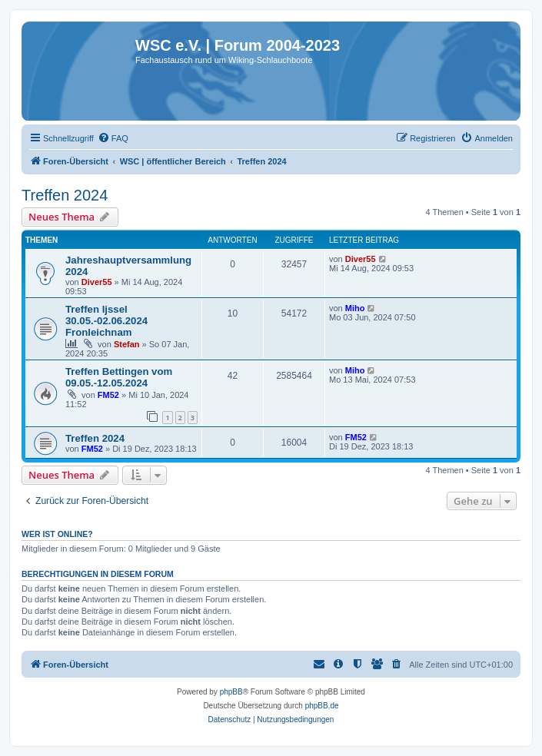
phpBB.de (322, 706)
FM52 (108, 395)
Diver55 (97, 282)
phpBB (231, 692)
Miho (355, 308)
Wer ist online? (57, 534)
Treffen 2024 (65, 195)
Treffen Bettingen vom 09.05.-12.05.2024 (119, 377)
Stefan (127, 344)
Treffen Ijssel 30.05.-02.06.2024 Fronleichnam (106, 321)
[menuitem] (113, 138)
